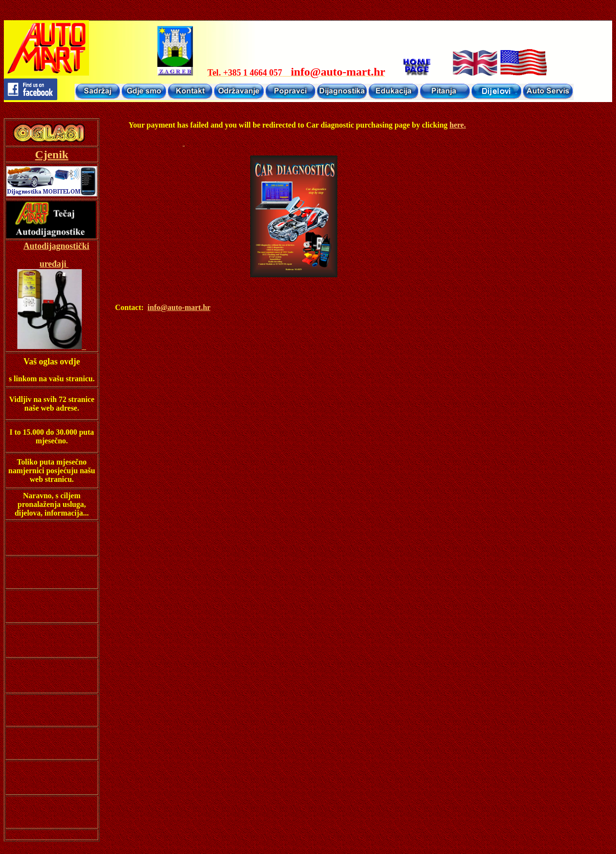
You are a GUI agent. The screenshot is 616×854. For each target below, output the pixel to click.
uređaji (53, 264)
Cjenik (52, 155)
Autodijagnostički (57, 246)
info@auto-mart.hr (179, 307)
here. (458, 125)
